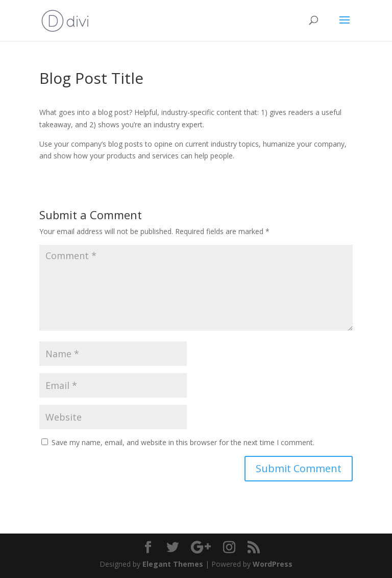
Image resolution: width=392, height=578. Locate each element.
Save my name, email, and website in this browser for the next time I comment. (183, 442)
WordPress (273, 564)
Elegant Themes (173, 564)
